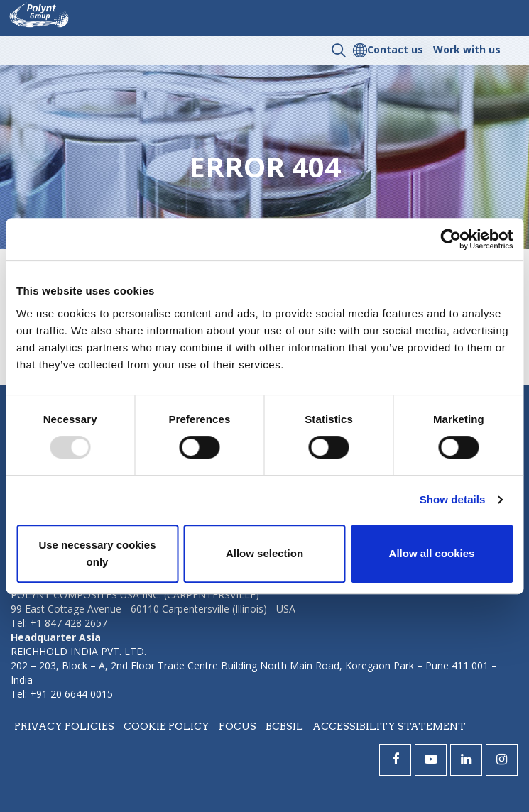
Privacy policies (64, 726)
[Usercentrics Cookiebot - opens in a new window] (451, 239)
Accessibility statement (389, 726)
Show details (453, 499)
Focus (238, 726)
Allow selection (264, 553)
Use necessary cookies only (97, 553)
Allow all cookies (432, 553)
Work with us (467, 49)
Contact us (395, 49)
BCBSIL (284, 726)
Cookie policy (167, 726)
